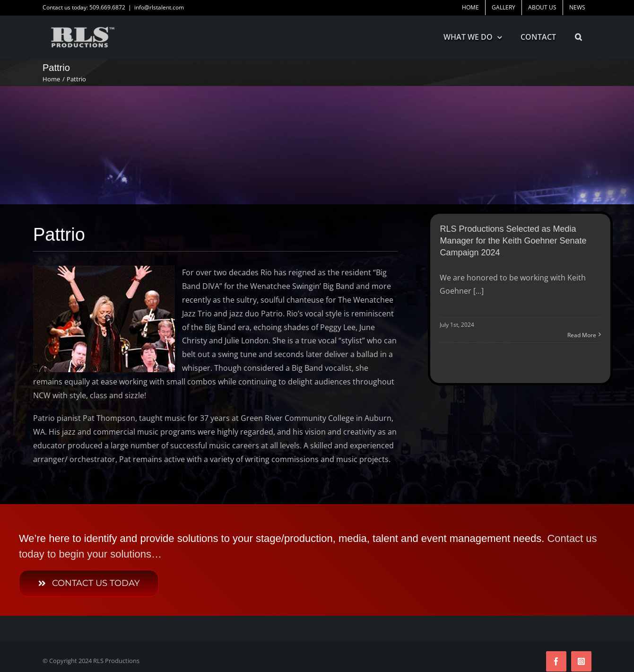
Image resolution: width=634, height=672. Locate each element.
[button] (578, 37)
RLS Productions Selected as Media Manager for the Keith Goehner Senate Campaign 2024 (513, 241)
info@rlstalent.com (159, 7)
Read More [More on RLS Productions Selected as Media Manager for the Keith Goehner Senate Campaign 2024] (582, 335)
